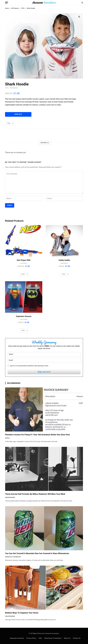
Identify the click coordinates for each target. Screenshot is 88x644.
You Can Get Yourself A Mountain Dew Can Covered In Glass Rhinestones (37, 553)
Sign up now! (44, 372)
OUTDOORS (24, 263)
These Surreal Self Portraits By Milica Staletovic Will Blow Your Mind (35, 494)
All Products (15, 8)
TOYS (23, 8)
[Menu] (7, 3)
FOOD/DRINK (24, 319)
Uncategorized (10, 498)
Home (7, 8)
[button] (79, 17)
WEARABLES (14, 88)
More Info (18, 114)
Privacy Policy (31, 638)
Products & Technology (13, 557)
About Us (67, 638)
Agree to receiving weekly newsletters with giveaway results (28, 366)
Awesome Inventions (17, 638)
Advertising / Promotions (53, 638)
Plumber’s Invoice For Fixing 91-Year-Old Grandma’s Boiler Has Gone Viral (37, 435)
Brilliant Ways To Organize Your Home (22, 613)
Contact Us (77, 638)
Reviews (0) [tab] (45, 143)
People (7, 438)
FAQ (40, 638)
